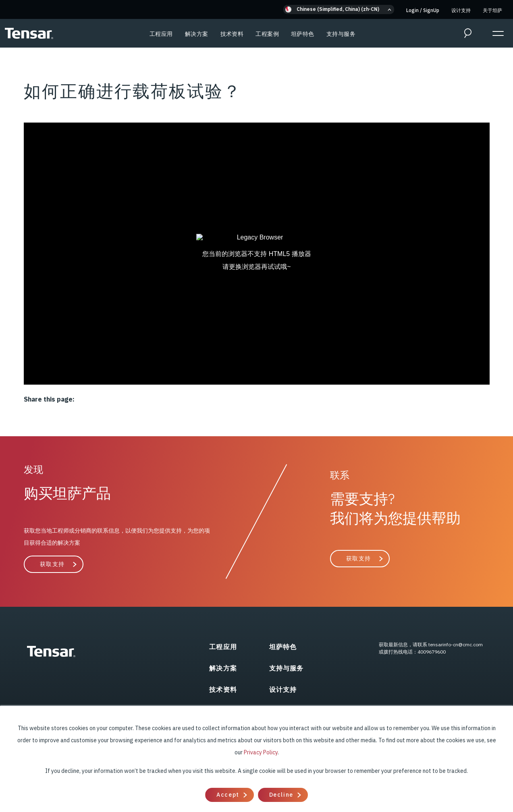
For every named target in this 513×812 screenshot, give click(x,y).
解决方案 (197, 34)
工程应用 (161, 34)
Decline (281, 795)
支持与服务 (341, 34)
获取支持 (52, 564)
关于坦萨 (492, 10)
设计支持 (461, 10)
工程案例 (267, 34)
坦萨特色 (303, 34)
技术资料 (232, 34)
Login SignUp (423, 10)
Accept (228, 795)
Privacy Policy (261, 752)
